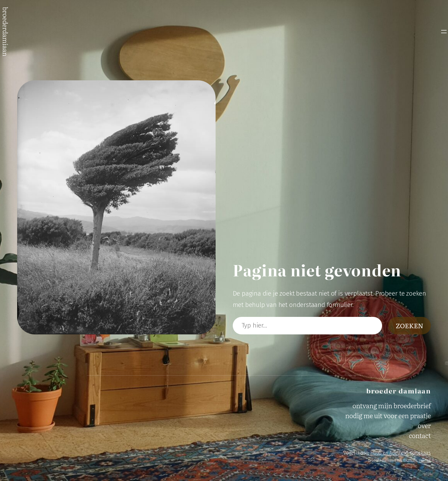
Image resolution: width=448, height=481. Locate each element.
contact (425, 461)
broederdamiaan (5, 32)
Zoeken (410, 325)
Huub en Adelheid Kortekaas (401, 453)
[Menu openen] (444, 32)
